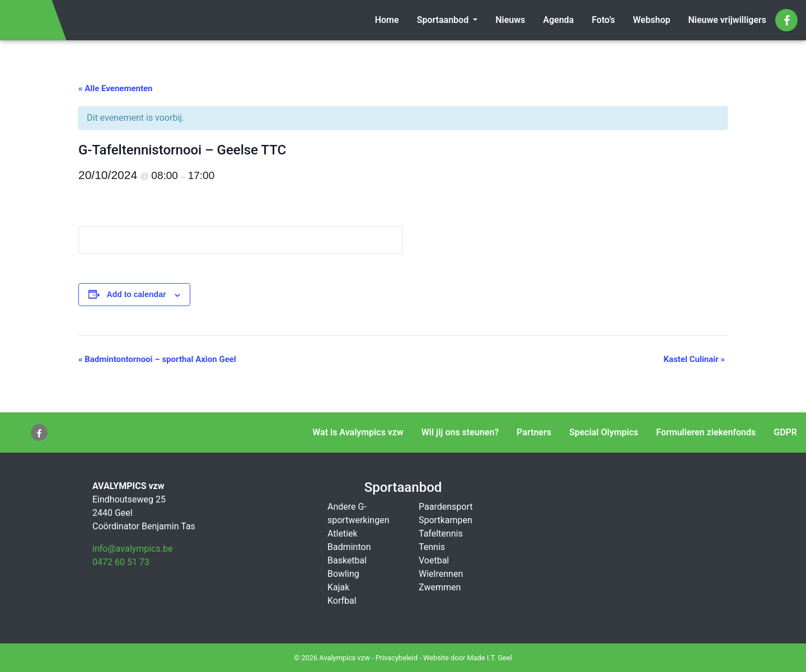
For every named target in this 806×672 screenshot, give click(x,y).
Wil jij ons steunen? (460, 432)
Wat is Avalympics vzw (358, 432)
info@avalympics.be (132, 549)
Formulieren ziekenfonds (706, 432)
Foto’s (603, 20)
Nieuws (510, 20)
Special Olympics (604, 432)
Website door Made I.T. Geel (468, 658)
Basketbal (347, 560)
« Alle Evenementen (116, 88)
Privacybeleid (397, 658)
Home (387, 20)
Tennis (432, 547)
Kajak (338, 587)
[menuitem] (387, 20)
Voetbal (434, 560)
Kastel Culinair (694, 359)
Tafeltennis (441, 534)
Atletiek (343, 534)
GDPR (785, 432)
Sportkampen (446, 520)
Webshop (652, 20)
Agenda (558, 20)
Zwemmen (440, 587)
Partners (534, 432)
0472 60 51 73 (121, 562)
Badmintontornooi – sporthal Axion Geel (157, 359)
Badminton (349, 547)
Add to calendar (137, 294)
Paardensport (446, 507)
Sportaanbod (444, 20)
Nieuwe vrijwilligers (727, 20)
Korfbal (342, 601)
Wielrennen (441, 574)
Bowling (343, 574)
